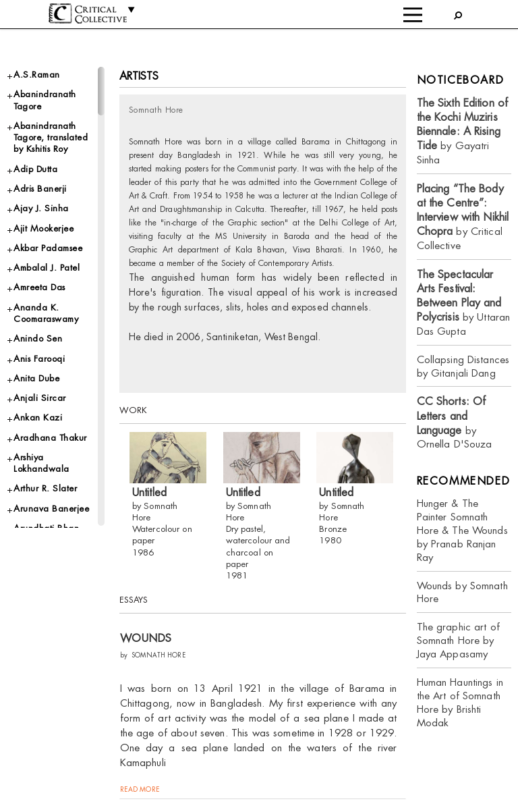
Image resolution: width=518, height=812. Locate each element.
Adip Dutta (35, 169)
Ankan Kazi (38, 417)
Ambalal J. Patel (47, 268)
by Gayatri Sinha (463, 131)
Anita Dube (36, 378)
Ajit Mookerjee (44, 228)
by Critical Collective (463, 217)
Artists (139, 76)
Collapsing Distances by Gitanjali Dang (463, 366)
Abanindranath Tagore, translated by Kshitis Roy (51, 138)
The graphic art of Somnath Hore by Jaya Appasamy (458, 640)
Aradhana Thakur (50, 438)
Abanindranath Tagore (45, 100)
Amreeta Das (39, 287)
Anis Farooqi (39, 359)
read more (140, 789)
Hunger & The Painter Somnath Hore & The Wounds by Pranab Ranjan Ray (462, 530)
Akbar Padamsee (48, 248)
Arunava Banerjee (51, 509)
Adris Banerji (40, 189)
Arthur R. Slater (45, 488)
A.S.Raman (37, 75)
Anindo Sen (38, 339)
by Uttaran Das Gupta (464, 303)
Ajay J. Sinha (41, 208)
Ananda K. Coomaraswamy (46, 313)
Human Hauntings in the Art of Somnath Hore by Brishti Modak (460, 702)
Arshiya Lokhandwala (41, 463)
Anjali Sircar (40, 398)
